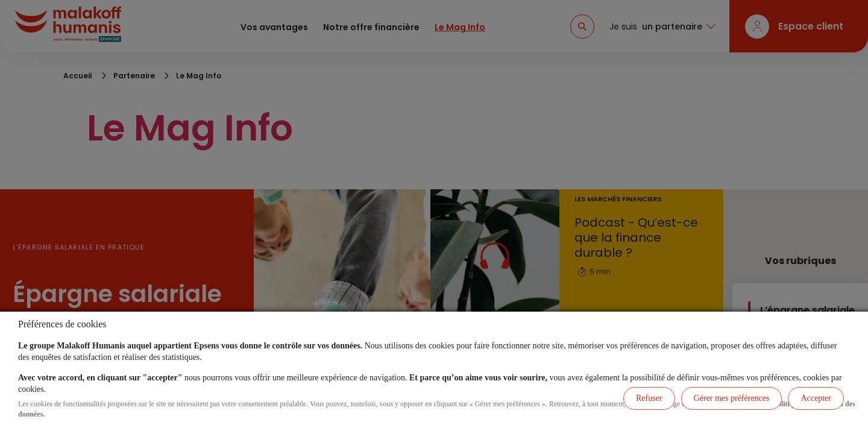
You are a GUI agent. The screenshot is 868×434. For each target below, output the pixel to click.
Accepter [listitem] (816, 398)
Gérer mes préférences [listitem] (732, 398)
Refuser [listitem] (649, 398)
